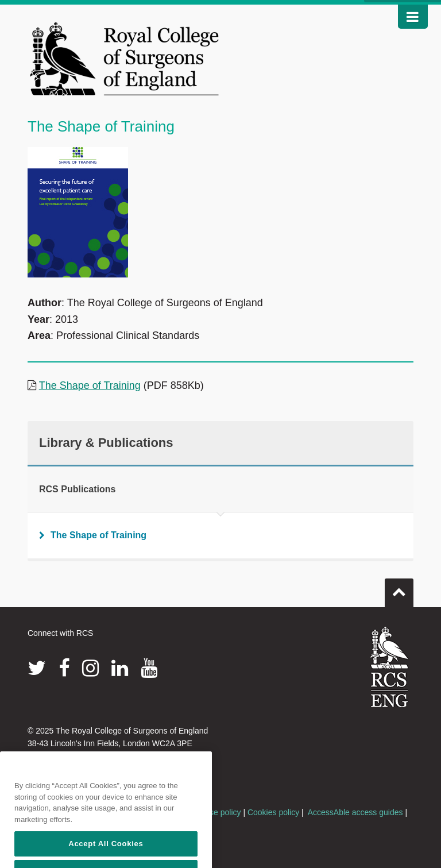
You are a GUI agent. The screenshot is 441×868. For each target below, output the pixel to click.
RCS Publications (77, 489)
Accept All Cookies (106, 852)
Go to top (399, 588)
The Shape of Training (90, 385)
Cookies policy (273, 812)
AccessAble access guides (355, 812)
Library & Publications (106, 443)
